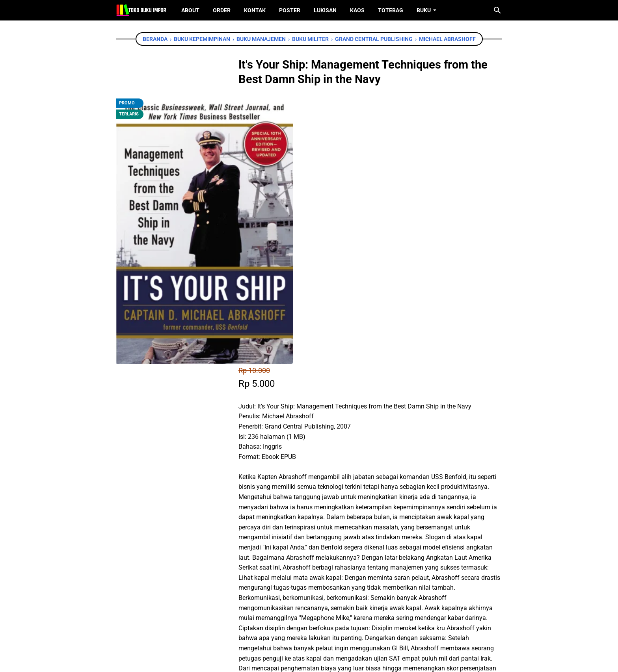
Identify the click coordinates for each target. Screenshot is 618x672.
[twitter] (288, 556)
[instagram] (321, 628)
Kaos (357, 10)
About (190, 10)
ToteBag (391, 10)
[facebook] (270, 556)
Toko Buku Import (319, 660)
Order (222, 10)
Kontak (255, 10)
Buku (424, 10)
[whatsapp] (305, 556)
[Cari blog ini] (497, 10)
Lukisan (325, 10)
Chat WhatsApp (298, 510)
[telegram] (323, 556)
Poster (290, 10)
